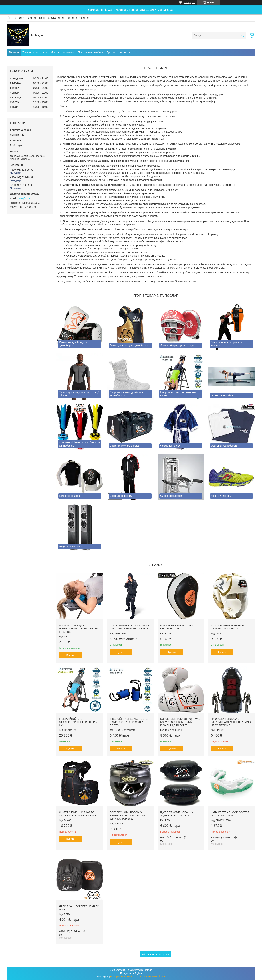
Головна (14, 52)
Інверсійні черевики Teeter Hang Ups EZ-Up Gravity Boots (130, 722)
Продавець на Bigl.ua (131, 973)
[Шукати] (242, 35)
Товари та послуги (33, 52)
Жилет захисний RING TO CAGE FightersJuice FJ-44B (78, 814)
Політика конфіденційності (151, 977)
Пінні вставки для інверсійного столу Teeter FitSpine (79, 629)
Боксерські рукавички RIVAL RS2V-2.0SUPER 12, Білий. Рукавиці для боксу (180, 722)
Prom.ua (148, 970)
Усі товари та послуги (154, 954)
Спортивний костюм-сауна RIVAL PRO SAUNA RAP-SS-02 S (129, 627)
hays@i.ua (24, 198)
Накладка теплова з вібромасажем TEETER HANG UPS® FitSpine (231, 722)
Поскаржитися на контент (123, 977)
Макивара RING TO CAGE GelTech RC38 (177, 627)
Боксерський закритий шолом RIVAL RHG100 (227, 627)
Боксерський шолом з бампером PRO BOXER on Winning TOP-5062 (127, 815)
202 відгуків (189, 3)
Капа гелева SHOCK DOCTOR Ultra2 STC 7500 (230, 814)
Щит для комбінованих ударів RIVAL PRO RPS (177, 814)
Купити (71, 655)
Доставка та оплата (63, 52)
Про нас (111, 52)
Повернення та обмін (90, 52)
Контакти (125, 52)
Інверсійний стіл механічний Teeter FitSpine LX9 (79, 722)
